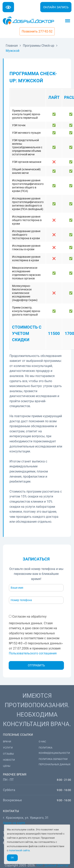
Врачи (7, 742)
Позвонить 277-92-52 (37, 31)
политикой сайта (19, 850)
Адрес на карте (14, 823)
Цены (7, 766)
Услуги (8, 748)
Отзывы (8, 754)
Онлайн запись (56, 7)
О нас (42, 742)
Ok (12, 858)
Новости (9, 760)
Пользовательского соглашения (33, 653)
